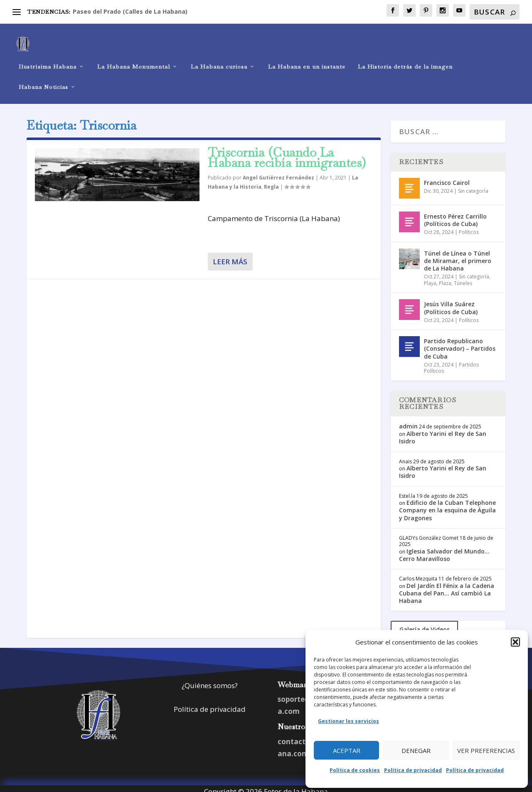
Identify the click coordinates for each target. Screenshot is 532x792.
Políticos (469, 226)
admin (408, 420)
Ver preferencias (486, 750)
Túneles (463, 277)
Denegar (416, 750)
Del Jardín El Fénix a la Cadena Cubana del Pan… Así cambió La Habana (447, 587)
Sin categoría (473, 185)
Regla (271, 181)
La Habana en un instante (307, 60)
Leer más (230, 256)
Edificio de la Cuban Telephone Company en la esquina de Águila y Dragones (447, 504)
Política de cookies (355, 770)
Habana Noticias (43, 81)
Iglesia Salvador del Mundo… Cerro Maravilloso (444, 549)
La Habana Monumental (134, 60)
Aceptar (347, 750)
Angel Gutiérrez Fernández (278, 172)
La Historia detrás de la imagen (405, 60)
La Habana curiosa (219, 60)
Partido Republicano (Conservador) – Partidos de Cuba (460, 343)
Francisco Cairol (447, 176)
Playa (430, 277)
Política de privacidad (413, 770)
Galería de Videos (425, 623)
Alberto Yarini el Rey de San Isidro (443, 432)
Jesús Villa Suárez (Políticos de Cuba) (451, 302)
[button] (515, 642)
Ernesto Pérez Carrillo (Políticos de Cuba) (455, 214)
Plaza (445, 277)
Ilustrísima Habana (48, 60)
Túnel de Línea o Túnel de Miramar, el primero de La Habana (458, 255)
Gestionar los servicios (349, 721)
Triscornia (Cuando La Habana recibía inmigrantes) (287, 151)
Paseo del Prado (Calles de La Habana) (130, 11)
